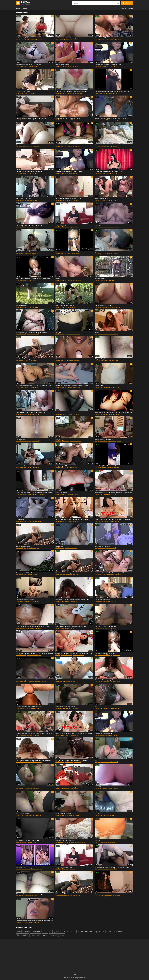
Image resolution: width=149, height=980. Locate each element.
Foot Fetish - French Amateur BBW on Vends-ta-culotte (72, 386)
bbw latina (37, 931)
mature (70, 147)
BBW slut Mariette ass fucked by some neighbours (71, 626)
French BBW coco (100, 787)
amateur (74, 66)
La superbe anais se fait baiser (26, 600)
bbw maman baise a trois (102, 600)
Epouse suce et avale (101, 252)
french (40, 40)
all (104, 931)
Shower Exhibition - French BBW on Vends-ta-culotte (32, 332)
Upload (127, 3)
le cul (96, 707)
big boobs (67, 40)
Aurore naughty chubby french (104, 439)
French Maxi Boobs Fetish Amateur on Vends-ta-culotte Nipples (114, 412)
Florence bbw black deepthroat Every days (29, 172)
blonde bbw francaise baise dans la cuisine (69, 172)
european (68, 66)
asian (73, 931)
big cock (79, 66)
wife (77, 708)
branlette (19, 787)
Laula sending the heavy (24, 38)
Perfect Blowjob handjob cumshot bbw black (108, 466)
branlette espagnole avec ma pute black (68, 118)
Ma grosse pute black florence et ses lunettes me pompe (33, 760)
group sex (36, 735)
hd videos (61, 66)
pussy (118, 227)
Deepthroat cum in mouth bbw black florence (69, 145)
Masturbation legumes (23, 814)
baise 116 (58, 279)
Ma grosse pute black (62, 359)
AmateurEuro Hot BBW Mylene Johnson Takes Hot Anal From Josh (74, 653)
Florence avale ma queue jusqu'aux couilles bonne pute (72, 600)
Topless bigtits (99, 386)
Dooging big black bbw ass (63, 466)
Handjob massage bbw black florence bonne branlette (111, 118)
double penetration (106, 40)
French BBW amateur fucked (25, 252)
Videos (25, 8)
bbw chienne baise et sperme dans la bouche (30, 466)
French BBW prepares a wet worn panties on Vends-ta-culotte (35, 653)
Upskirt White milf (100, 279)
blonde (100, 66)
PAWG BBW (98, 760)
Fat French (98, 332)
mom (34, 93)
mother (24, 735)
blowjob (22, 66)
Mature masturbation (101, 145)
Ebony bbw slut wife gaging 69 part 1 (106, 680)
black (32, 120)
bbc (30, 601)
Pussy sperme (21, 439)
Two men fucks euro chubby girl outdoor (28, 65)
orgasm (75, 735)
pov (107, 173)
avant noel (98, 225)
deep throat (38, 120)
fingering (79, 93)
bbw (18, 40)
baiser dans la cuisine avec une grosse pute (108, 65)
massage (116, 120)
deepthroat (35, 387)
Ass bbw (97, 840)
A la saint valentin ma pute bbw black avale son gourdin (33, 279)
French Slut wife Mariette (102, 546)
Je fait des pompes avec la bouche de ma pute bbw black (112, 867)
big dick (30, 922)
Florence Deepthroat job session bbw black (29, 707)
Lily (56, 680)
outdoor (31, 66)
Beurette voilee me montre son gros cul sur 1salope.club (112, 91)
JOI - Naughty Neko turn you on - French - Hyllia (109, 172)
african (80, 931)
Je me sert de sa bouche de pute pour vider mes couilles (33, 626)
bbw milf (65, 931)
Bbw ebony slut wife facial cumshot (105, 653)
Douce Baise (20, 519)
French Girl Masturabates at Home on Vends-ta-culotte (72, 91)
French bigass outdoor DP (102, 198)
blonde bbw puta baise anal (103, 733)
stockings (77, 387)
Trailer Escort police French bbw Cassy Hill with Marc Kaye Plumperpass (35, 386)
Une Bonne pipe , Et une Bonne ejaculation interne (71, 38)
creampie (61, 40)
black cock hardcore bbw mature (65, 707)
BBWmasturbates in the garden (65, 840)
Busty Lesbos (60, 546)
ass (44, 931)
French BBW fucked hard (24, 198)
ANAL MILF (98, 814)
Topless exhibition (22, 305)
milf (20, 40)
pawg (113, 280)
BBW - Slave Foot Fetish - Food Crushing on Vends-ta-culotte (34, 493)
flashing (117, 147)
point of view (101, 173)
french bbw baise (61, 225)
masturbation (99, 93)
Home (18, 8)
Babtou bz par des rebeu (63, 814)
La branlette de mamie (62, 65)
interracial (37, 896)
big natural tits (26, 40)
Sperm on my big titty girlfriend (104, 305)
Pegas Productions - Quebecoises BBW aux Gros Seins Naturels (114, 519)
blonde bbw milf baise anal (64, 894)
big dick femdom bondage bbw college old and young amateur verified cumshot (35, 733)
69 (116, 494)
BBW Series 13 (21, 867)
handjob (75, 120)
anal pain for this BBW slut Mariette (105, 626)
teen (72, 40)
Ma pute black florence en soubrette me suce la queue (33, 118)
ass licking (115, 361)
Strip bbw (58, 332)
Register (124, 8)
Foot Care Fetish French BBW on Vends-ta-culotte (31, 412)
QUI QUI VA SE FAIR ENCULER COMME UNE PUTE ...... (31, 840)
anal (35, 66)
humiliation (77, 361)
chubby (30, 200)
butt (104, 93)
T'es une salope (100, 894)
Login (131, 8)
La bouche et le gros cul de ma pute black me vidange (72, 519)
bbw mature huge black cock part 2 (27, 680)
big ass (26, 66)
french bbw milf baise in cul (64, 867)
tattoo (62, 935)
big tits (67, 120)
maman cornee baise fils (24, 91)
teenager (35, 200)
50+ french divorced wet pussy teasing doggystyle (31, 894)
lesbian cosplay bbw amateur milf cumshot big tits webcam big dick (35, 921)
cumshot (115, 40)
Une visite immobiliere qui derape (105, 38)
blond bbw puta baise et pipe (64, 573)
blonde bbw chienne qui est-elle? (26, 359)
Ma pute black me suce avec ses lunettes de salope (71, 760)
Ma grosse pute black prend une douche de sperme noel (73, 252)
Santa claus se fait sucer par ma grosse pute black (71, 787)
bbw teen (89, 931)
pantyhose (118, 575)
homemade (34, 40)
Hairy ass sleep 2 (100, 359)
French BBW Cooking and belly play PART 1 (29, 225)
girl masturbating (79, 842)
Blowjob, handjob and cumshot (26, 145)
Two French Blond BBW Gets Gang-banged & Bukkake (111, 573)
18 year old (118, 931)
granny (57, 931)
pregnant (27, 931)
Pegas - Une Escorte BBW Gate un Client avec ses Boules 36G (74, 733)
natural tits (116, 521)
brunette (66, 735)
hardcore (22, 628)
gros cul (58, 412)
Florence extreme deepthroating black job (68, 198)
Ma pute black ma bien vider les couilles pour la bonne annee (113, 493)
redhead (105, 441)
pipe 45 (58, 439)
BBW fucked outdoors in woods (65, 305)
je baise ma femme (61, 493)
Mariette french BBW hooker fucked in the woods (31, 573)
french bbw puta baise (23, 546)
